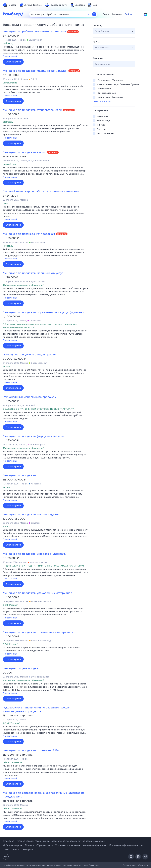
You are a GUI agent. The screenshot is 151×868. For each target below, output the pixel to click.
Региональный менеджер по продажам (30, 397)
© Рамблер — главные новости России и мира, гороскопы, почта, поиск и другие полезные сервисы (54, 841)
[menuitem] (10, 5)
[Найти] (94, 14)
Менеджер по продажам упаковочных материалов (37, 593)
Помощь (29, 845)
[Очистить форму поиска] (88, 14)
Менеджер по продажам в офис (24, 152)
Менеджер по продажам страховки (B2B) (31, 750)
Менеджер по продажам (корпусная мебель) (33, 436)
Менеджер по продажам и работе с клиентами (35, 554)
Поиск (106, 14)
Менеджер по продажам (20, 475)
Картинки (117, 14)
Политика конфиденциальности (126, 845)
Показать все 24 (102, 101)
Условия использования (68, 845)
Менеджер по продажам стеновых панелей (32, 110)
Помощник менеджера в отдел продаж (29, 355)
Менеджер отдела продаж (21, 668)
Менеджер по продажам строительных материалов (38, 632)
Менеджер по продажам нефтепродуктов (31, 515)
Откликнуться (13, 62)
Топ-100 (16, 849)
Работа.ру (144, 865)
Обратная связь (45, 845)
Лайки (6, 849)
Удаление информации (95, 845)
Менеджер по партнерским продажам (29, 234)
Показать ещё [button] (10, 56)
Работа (129, 14)
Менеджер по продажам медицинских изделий (35, 71)
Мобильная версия (13, 845)
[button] (46, 52)
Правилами (94, 865)
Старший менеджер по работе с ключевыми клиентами (41, 191)
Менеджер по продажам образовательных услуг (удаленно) (44, 312)
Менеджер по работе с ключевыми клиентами (34, 32)
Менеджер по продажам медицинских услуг (33, 273)
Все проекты (29, 849)
